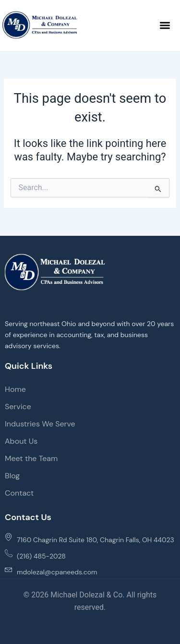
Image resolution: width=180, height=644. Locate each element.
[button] (165, 25)
